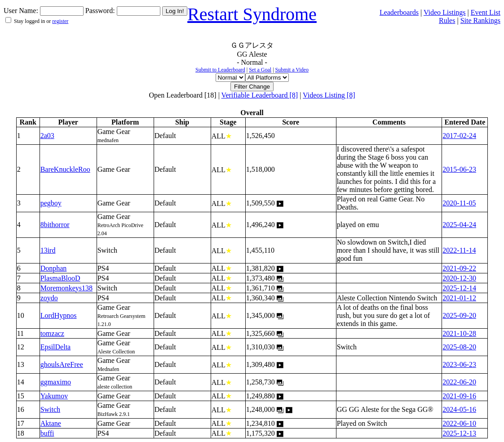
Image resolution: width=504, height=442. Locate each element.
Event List (486, 12)
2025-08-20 (459, 347)
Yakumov (54, 396)
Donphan (54, 268)
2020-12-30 (459, 278)
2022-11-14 (459, 250)
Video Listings (445, 12)
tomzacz (52, 333)
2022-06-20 (459, 382)
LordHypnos (59, 315)
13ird (48, 250)
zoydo (49, 298)
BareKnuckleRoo (65, 169)
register (60, 21)
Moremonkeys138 (66, 288)
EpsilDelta (56, 347)
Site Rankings (480, 20)
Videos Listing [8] (329, 95)
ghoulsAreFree (62, 364)
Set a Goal (260, 70)
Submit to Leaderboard (220, 70)
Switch (50, 409)
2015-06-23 (459, 169)
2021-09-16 (459, 396)
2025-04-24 (459, 225)
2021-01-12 (459, 298)
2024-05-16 (459, 409)
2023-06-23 (459, 364)
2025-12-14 (459, 288)
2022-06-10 (459, 423)
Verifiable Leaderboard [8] (260, 95)
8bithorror (55, 225)
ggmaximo (56, 382)
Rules (447, 20)
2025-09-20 (459, 315)
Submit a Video (292, 70)
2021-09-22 (459, 268)
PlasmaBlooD (60, 278)
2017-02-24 (459, 136)
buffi (47, 433)
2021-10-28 (459, 333)
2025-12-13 (459, 433)
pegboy (51, 203)
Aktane (51, 423)
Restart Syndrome (252, 14)
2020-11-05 (459, 203)
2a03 (47, 136)
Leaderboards (399, 12)
